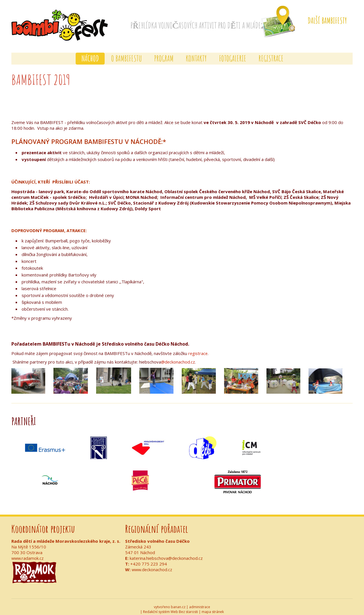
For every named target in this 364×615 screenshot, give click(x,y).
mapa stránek (213, 607)
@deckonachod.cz (178, 357)
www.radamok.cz (28, 553)
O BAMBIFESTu (127, 54)
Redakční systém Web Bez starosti (170, 607)
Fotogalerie (233, 54)
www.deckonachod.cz (153, 565)
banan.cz (178, 602)
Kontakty (196, 54)
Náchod (90, 54)
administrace (200, 602)
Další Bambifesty (327, 21)
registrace (198, 348)
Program (164, 54)
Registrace (271, 54)
